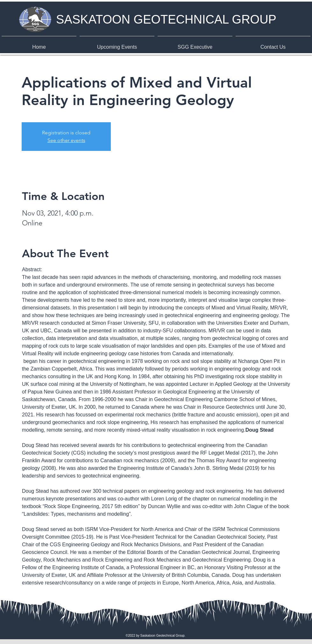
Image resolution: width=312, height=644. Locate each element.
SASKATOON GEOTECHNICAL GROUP (166, 19)
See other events (66, 140)
